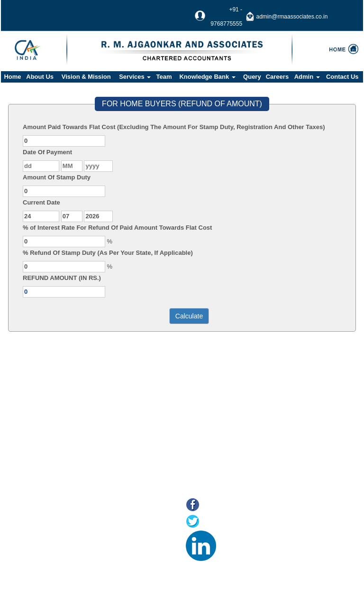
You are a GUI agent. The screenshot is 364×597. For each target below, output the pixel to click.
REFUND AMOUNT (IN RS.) (62, 278)
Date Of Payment (47, 152)
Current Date (41, 202)
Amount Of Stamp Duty (57, 177)
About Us (40, 77)
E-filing (44, 544)
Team (164, 77)
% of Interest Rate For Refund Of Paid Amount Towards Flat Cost (117, 228)
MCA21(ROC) (53, 555)
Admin (307, 77)
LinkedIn (233, 539)
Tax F (42, 567)
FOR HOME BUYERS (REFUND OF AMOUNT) (182, 104)
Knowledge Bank (207, 77)
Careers (277, 77)
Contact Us (342, 77)
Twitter (214, 522)
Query (252, 77)
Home (12, 77)
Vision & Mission (86, 77)
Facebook (219, 506)
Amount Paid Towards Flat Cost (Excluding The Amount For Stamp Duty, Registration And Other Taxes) (174, 127)
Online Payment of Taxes (68, 532)
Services (135, 77)
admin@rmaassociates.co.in (292, 17)
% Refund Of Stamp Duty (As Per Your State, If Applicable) (108, 253)
